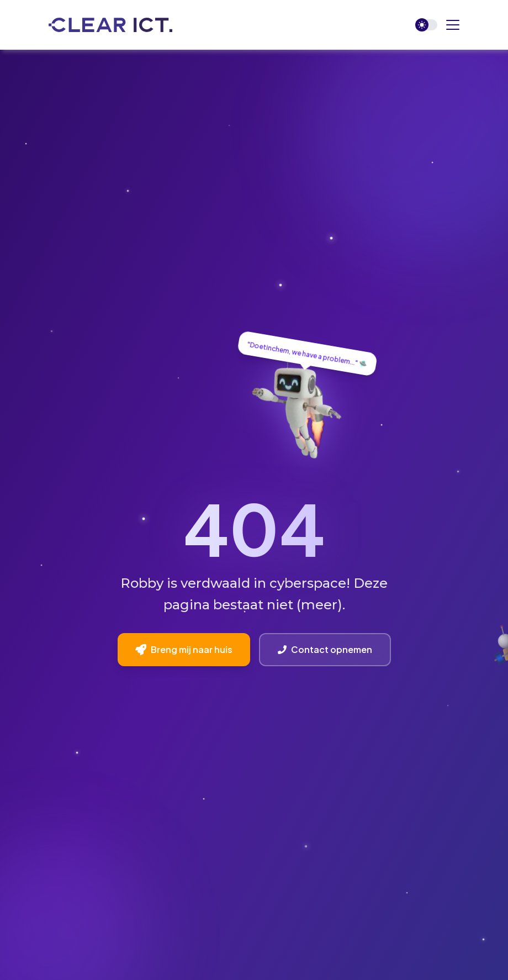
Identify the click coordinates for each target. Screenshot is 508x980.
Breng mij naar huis (184, 649)
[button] (453, 25)
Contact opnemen (325, 649)
